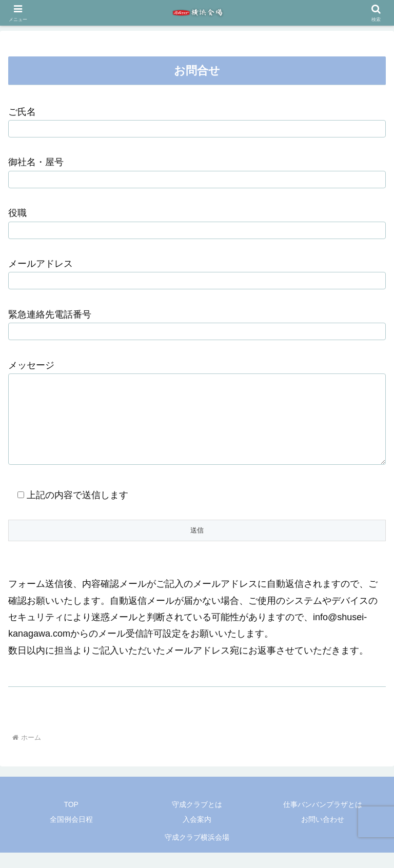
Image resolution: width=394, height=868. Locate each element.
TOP (71, 820)
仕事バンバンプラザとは (323, 820)
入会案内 (197, 835)
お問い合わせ (323, 835)
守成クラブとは (197, 820)
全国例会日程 (71, 835)
